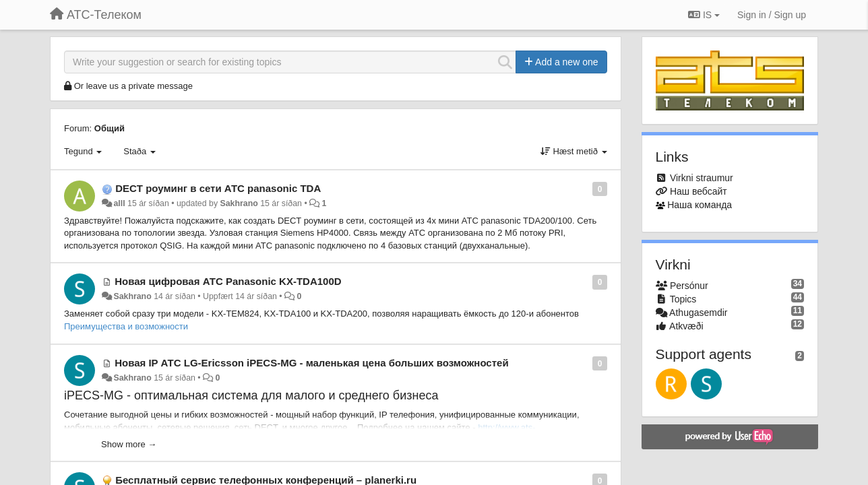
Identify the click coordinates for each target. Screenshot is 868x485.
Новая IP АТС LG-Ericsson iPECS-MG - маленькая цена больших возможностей (311, 363)
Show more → (129, 444)
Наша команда (700, 205)
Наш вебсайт (699, 191)
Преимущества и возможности (126, 326)
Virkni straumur (702, 178)
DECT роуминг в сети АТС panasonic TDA (218, 188)
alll (119, 203)
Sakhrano (239, 203)
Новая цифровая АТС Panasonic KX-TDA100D (228, 281)
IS (704, 15)
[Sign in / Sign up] (772, 15)
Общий (110, 128)
